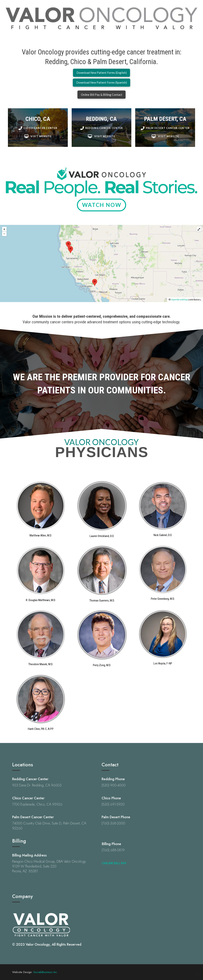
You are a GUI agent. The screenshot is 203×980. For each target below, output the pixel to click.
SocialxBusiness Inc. (46, 972)
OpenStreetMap (179, 299)
